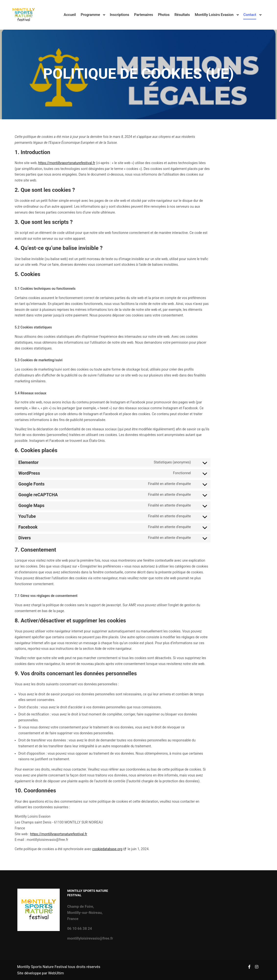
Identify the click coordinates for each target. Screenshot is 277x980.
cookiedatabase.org (107, 849)
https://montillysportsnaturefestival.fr (67, 163)
